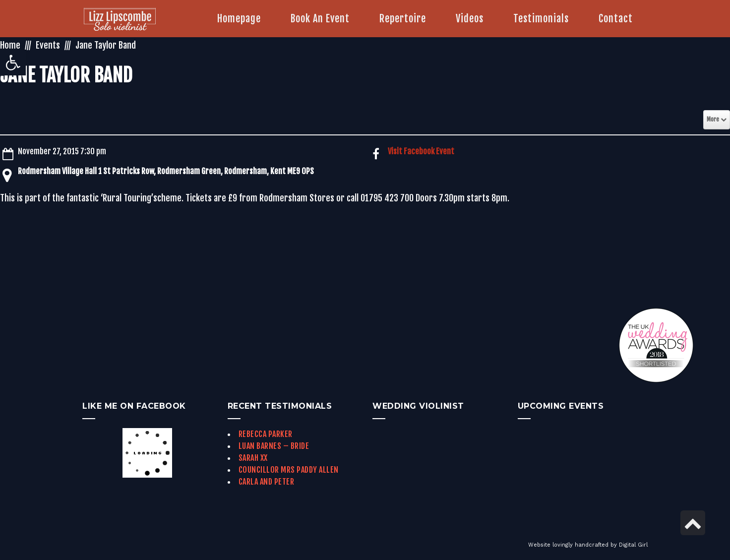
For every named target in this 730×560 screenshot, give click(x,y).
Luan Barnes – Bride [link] (274, 446)
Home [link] (10, 45)
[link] (13, 62)
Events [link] (48, 45)
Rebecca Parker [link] (266, 434)
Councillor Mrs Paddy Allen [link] (289, 470)
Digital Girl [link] (633, 545)
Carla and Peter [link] (267, 482)
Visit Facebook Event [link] (421, 151)
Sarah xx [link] (253, 458)
